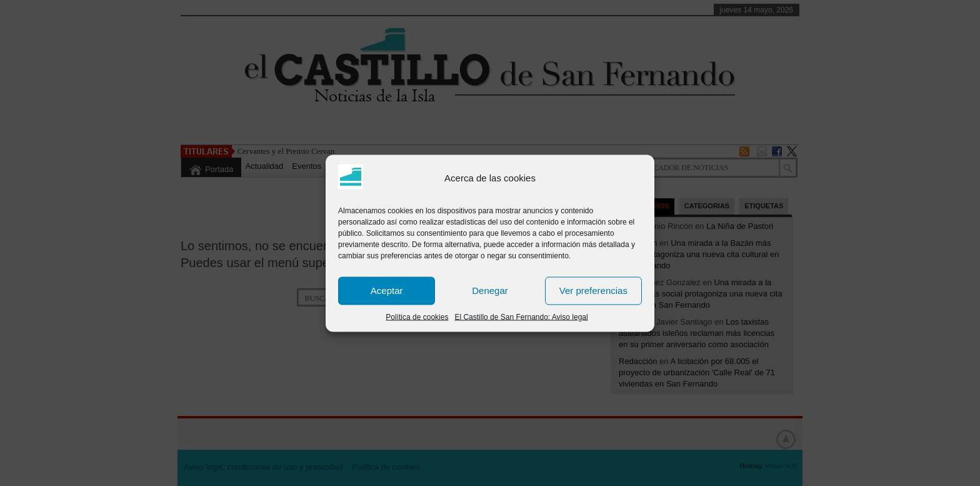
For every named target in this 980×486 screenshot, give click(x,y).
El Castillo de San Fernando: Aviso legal (521, 316)
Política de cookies (417, 316)
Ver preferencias (593, 291)
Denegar (490, 291)
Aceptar (387, 291)
